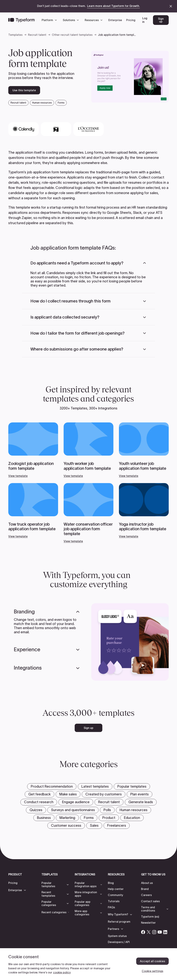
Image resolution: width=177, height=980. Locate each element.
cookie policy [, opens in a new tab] (62, 972)
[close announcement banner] (171, 6)
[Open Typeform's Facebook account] (143, 932)
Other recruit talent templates (72, 35)
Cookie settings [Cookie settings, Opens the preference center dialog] (152, 971)
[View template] (33, 450)
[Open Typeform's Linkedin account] (165, 932)
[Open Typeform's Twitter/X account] (149, 932)
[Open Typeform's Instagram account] (154, 932)
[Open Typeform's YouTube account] (160, 932)
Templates (15, 35)
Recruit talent (37, 35)
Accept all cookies (152, 961)
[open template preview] (130, 77)
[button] (50, 20)
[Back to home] (21, 20)
